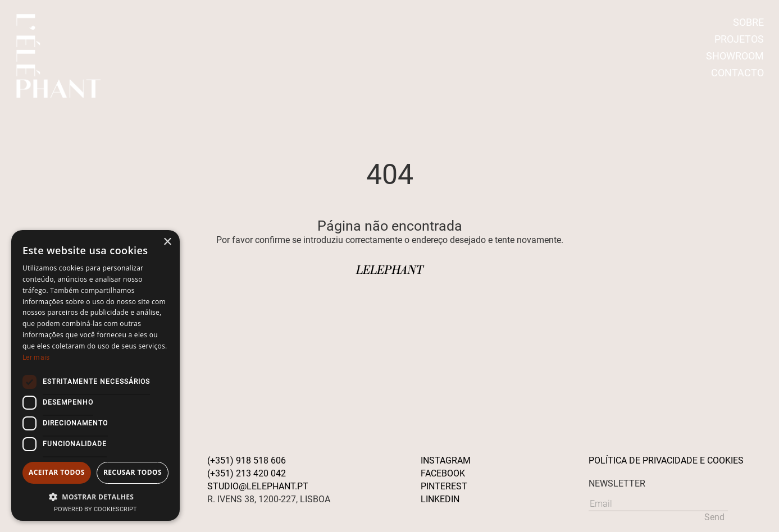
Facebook (443, 473)
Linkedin (440, 499)
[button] (95, 496)
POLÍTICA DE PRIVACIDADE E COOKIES (666, 460)
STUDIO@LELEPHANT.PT (258, 486)
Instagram (446, 460)
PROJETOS (739, 39)
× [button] (167, 242)
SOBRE (748, 22)
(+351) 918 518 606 (247, 460)
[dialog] (95, 375)
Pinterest (444, 486)
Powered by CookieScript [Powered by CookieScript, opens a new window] (95, 509)
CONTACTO (737, 73)
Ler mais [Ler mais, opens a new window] (36, 357)
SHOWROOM (735, 56)
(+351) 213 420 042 (247, 473)
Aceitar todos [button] (57, 472)
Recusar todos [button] (133, 472)
